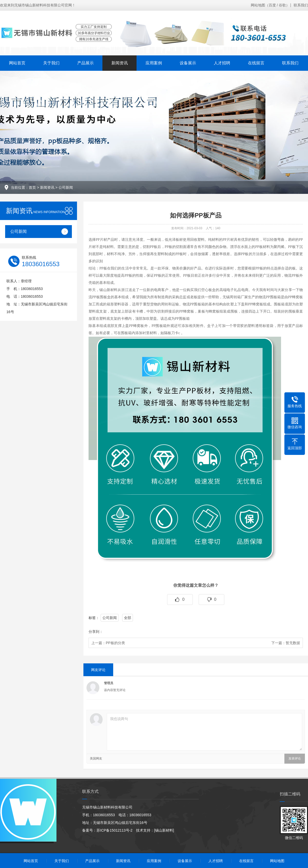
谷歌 (282, 5)
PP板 (179, 254)
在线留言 (256, 63)
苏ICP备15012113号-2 (114, 830)
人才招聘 (222, 63)
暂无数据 (293, 643)
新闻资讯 (120, 63)
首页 (32, 187)
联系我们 (301, 5)
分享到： (96, 632)
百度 (272, 5)
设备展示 (188, 63)
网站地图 (258, 5)
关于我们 (51, 63)
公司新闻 (66, 187)
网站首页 (17, 63)
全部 (128, 618)
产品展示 (85, 63)
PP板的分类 (115, 643)
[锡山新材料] (164, 830)
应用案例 (154, 63)
